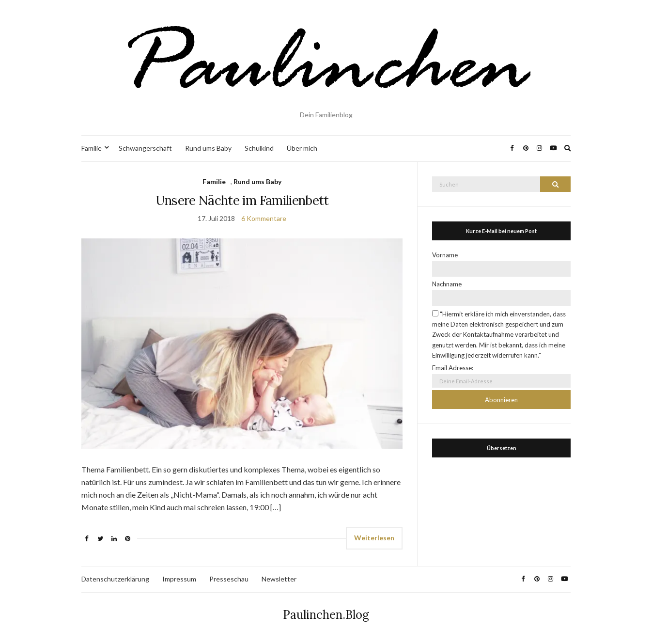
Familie (92, 148)
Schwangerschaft (145, 148)
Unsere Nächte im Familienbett (242, 200)
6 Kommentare (264, 218)
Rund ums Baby (208, 148)
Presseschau (229, 579)
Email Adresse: (453, 368)
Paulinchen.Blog (326, 615)
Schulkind (259, 148)
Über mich (302, 148)
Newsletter (279, 579)
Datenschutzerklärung (115, 579)
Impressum (179, 579)
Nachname (447, 284)
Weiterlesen (374, 538)
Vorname (445, 255)
